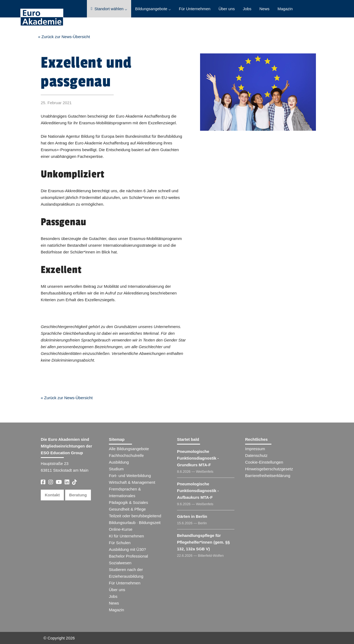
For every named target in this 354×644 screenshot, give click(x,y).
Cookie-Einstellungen (264, 462)
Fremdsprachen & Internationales (125, 492)
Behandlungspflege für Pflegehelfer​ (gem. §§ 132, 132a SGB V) (203, 542)
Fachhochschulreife (126, 455)
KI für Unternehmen (126, 536)
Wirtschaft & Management (132, 482)
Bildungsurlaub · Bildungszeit (135, 523)
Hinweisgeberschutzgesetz (269, 469)
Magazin (285, 9)
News (264, 9)
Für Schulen (120, 543)
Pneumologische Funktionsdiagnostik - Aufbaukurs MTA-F (198, 491)
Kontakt (52, 495)
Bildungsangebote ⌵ (153, 9)
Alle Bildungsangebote (129, 449)
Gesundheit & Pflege (127, 509)
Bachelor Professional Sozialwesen (128, 559)
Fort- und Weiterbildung (130, 476)
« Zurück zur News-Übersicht (64, 37)
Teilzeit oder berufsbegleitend (135, 516)
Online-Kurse (121, 529)
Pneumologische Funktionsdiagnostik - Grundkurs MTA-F (198, 458)
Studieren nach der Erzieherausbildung (126, 573)
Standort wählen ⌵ (109, 9)
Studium (116, 469)
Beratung (78, 495)
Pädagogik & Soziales (128, 502)
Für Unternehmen (195, 9)
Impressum (255, 449)
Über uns (227, 9)
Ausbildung (119, 462)
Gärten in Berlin (192, 516)
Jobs (247, 9)
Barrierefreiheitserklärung (268, 476)
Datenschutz (256, 455)
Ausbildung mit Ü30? (127, 549)
